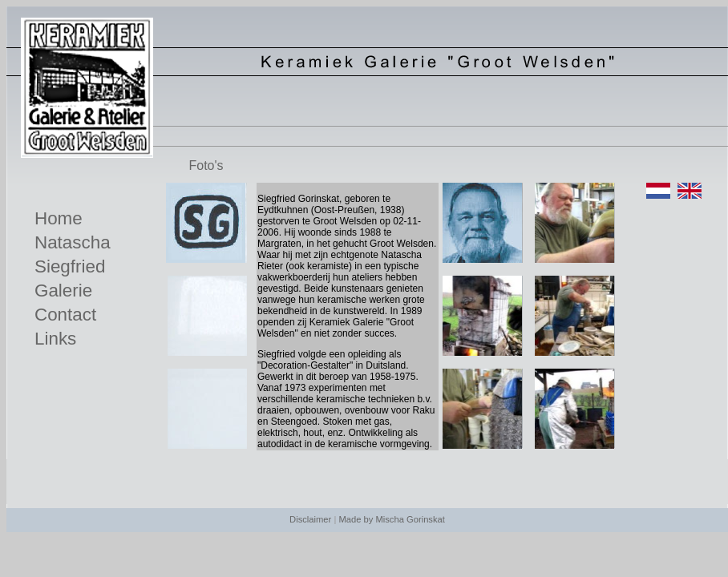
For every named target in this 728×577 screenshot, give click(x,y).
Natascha (73, 242)
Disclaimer (310, 519)
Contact (65, 315)
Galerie (63, 291)
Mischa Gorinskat (410, 519)
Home (59, 218)
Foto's (206, 165)
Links (55, 339)
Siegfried (70, 266)
